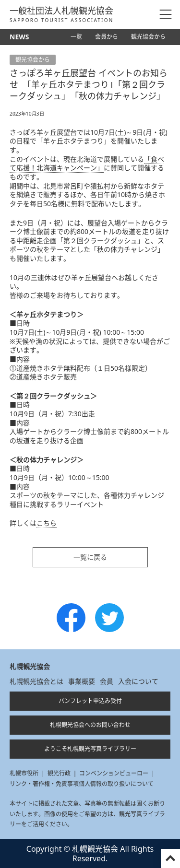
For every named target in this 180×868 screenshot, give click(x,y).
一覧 (76, 37)
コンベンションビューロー (114, 773)
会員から (107, 37)
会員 (107, 681)
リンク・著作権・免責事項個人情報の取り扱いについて (82, 784)
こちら (47, 523)
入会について (138, 681)
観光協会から (148, 37)
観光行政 (59, 773)
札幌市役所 (24, 773)
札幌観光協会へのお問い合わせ (90, 725)
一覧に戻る (90, 557)
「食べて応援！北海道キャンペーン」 (87, 164)
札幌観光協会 (30, 666)
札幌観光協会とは (36, 681)
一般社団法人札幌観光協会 (62, 14)
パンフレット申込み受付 (90, 701)
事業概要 (82, 681)
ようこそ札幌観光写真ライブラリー (90, 749)
